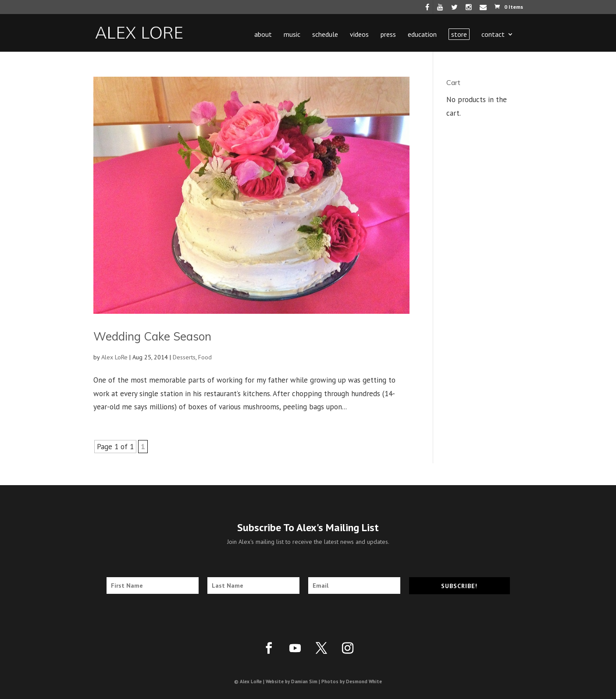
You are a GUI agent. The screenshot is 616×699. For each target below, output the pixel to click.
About (263, 35)
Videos (359, 35)
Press (388, 35)
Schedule (325, 35)
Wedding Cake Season (152, 336)
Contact (493, 35)
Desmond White (364, 681)
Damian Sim (304, 681)
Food (205, 357)
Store (459, 34)
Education (422, 35)
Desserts (184, 357)
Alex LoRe (114, 357)
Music (292, 35)
